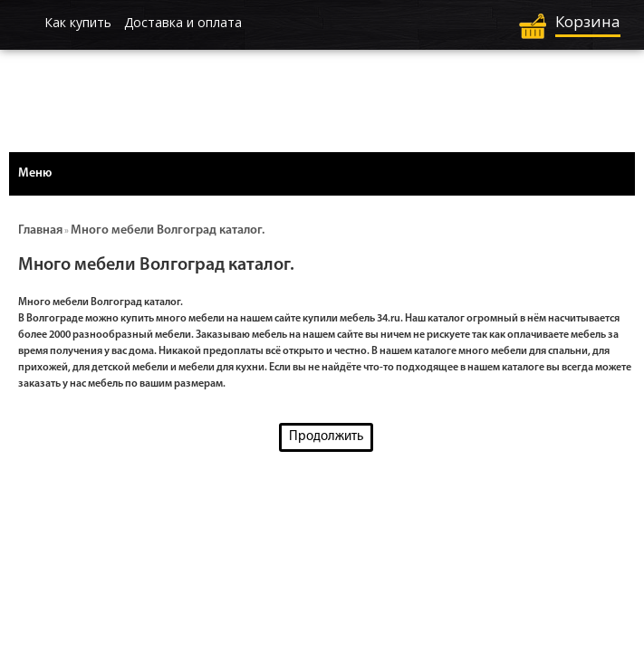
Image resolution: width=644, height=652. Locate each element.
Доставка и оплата (183, 22)
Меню (35, 173)
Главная (40, 230)
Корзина (588, 21)
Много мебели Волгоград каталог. (168, 230)
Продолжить (326, 437)
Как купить (78, 22)
